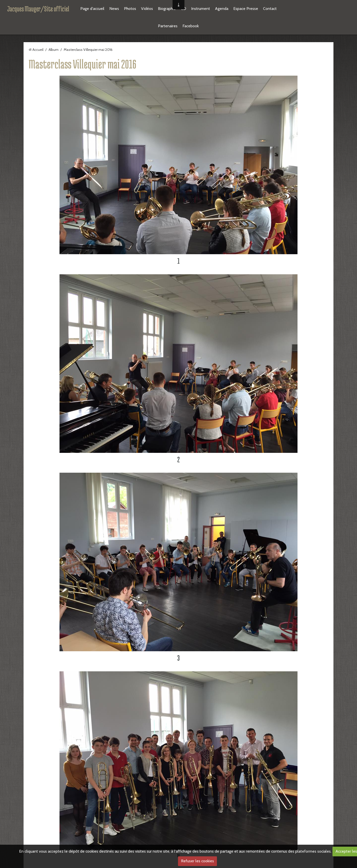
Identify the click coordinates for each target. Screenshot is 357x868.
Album (54, 50)
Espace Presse (246, 9)
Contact (270, 9)
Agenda (222, 9)
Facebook (191, 26)
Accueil (38, 50)
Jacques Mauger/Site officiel (38, 9)
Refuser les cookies (197, 861)
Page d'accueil (92, 9)
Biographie (167, 9)
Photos (130, 9)
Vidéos (147, 9)
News (114, 9)
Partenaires (168, 26)
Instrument (201, 9)
